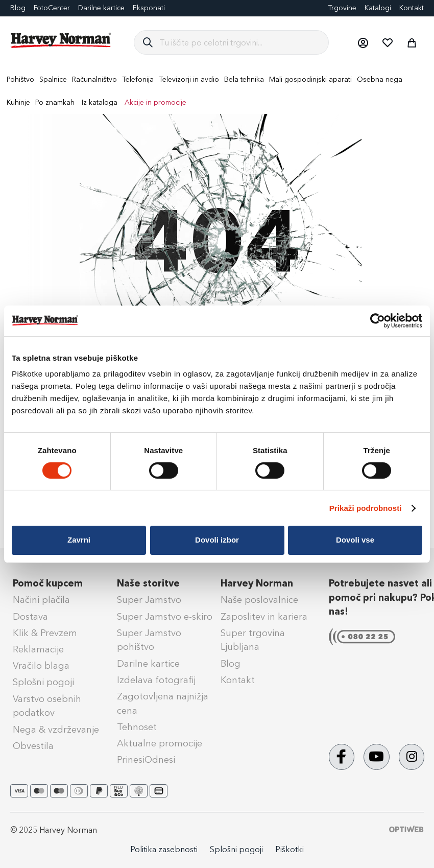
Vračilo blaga (41, 666)
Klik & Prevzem (45, 633)
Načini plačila (41, 600)
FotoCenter (52, 8)
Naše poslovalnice (259, 600)
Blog (18, 8)
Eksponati (149, 8)
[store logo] (61, 40)
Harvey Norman (257, 583)
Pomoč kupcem (48, 583)
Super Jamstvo (149, 600)
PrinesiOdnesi (146, 760)
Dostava (30, 617)
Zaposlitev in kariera (264, 617)
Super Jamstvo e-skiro (165, 617)
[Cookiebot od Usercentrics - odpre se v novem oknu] (378, 320)
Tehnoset (137, 727)
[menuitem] (20, 79)
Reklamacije (38, 649)
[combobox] (240, 42)
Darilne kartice (101, 8)
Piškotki (290, 849)
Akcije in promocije (155, 102)
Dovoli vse (355, 540)
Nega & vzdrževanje (56, 730)
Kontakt (412, 8)
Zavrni (79, 540)
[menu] (217, 91)
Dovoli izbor (217, 540)
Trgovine (342, 8)
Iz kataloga (100, 102)
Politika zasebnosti (164, 849)
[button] (363, 42)
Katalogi (378, 8)
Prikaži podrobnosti (366, 508)
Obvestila (33, 746)
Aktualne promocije (160, 743)
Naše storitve (148, 583)
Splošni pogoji (43, 682)
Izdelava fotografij (156, 680)
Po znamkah (55, 102)
